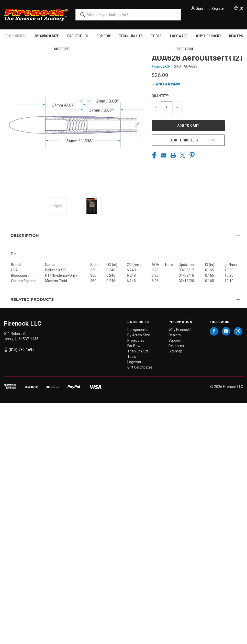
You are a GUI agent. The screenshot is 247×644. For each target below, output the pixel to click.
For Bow (104, 36)
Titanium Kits (131, 36)
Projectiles (78, 36)
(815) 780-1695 (21, 350)
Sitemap (175, 351)
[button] (166, 84)
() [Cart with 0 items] (238, 8)
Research (185, 49)
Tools (156, 36)
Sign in (201, 8)
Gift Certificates (140, 367)
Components (15, 36)
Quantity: (160, 96)
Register (218, 8)
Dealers (236, 36)
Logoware (179, 36)
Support (61, 49)
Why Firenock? (208, 36)
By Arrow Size (47, 36)
